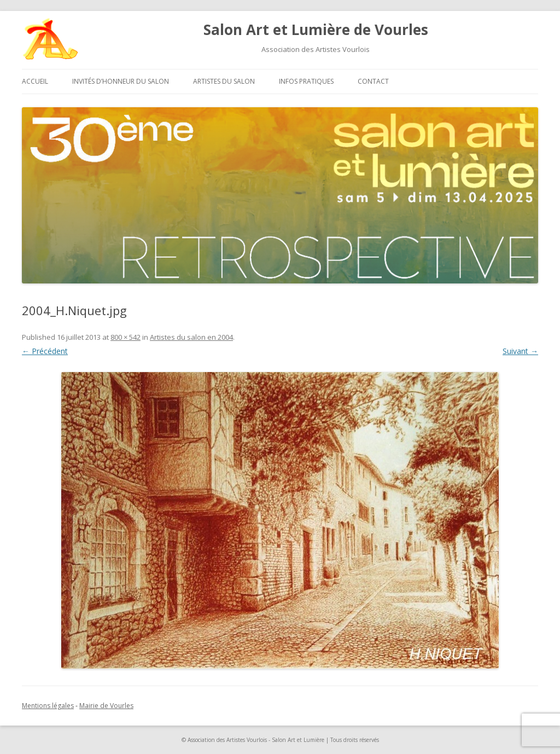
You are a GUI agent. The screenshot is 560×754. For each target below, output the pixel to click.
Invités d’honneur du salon (121, 81)
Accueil (35, 81)
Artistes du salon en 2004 (191, 337)
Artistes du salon (224, 81)
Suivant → (520, 351)
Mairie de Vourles (106, 706)
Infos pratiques (306, 81)
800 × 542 (126, 337)
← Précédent (45, 351)
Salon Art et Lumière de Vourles (316, 30)
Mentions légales (48, 706)
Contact (373, 81)
